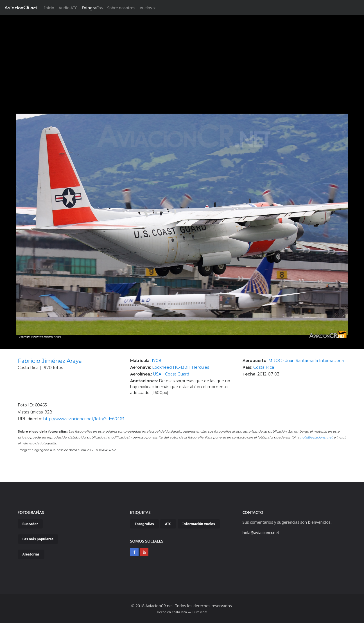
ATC (168, 524)
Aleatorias (31, 554)
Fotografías (92, 8)
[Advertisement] (182, 57)
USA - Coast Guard (171, 374)
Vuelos (146, 8)
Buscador (30, 524)
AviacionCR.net (21, 7)
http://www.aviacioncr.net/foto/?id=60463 (84, 419)
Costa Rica (264, 367)
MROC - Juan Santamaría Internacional (307, 361)
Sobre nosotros (121, 8)
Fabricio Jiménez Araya (50, 361)
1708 (156, 361)
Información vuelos (199, 524)
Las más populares (38, 539)
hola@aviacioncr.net (316, 437)
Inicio (50, 7)
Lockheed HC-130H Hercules (181, 367)
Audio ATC (68, 8)
